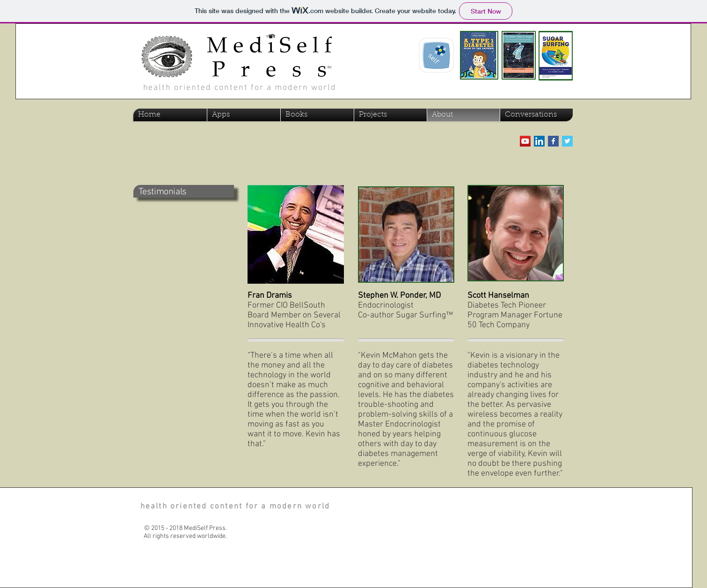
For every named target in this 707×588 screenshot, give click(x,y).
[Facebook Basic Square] (553, 141)
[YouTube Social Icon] (525, 141)
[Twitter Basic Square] (567, 141)
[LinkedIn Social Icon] (539, 141)
